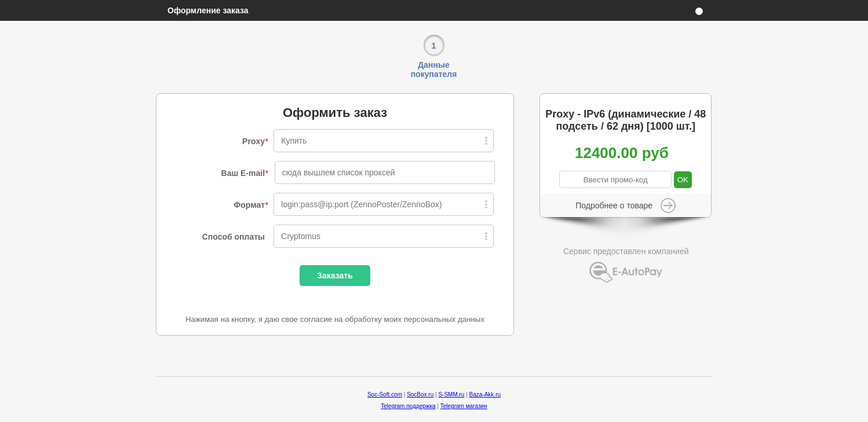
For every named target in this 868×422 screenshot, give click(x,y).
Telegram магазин (464, 406)
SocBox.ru (420, 395)
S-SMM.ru (451, 395)
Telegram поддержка (408, 406)
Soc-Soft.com (385, 395)
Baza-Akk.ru (485, 395)
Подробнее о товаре (614, 206)
